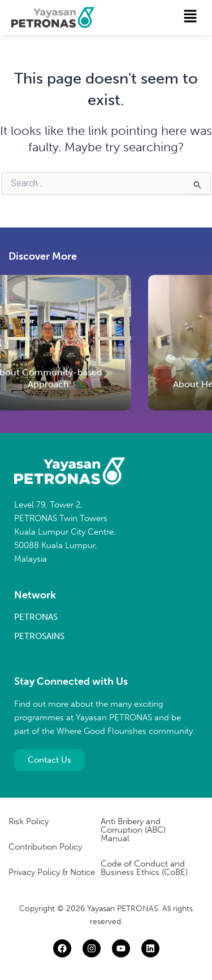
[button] (191, 17)
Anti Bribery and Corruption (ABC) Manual (133, 830)
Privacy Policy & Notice (52, 872)
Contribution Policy (45, 847)
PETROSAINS (39, 636)
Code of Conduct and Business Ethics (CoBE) (144, 868)
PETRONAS (36, 617)
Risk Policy (29, 821)
